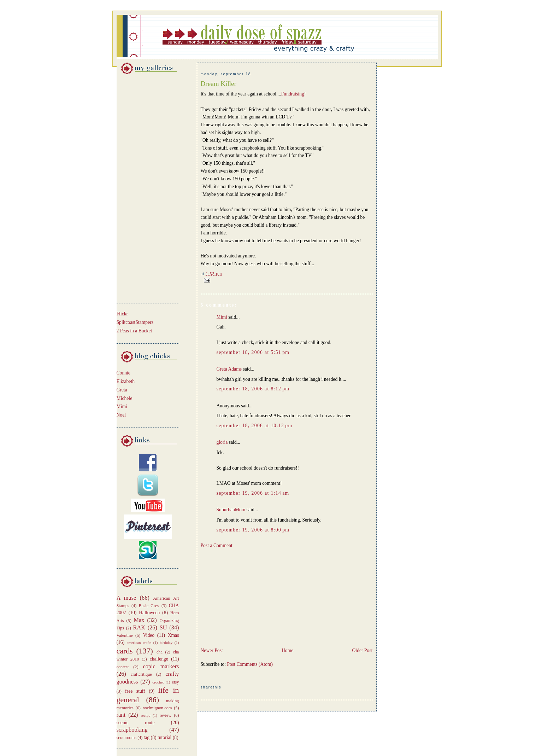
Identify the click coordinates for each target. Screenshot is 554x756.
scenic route (136, 723)
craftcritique (141, 674)
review (166, 715)
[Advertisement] (138, 187)
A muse (126, 598)
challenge (159, 659)
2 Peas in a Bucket (134, 331)
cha (160, 652)
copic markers (161, 666)
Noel (121, 415)
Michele (125, 398)
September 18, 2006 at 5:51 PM (253, 352)
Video (149, 635)
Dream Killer (219, 84)
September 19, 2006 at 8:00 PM (253, 530)
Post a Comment (217, 545)
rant (121, 715)
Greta (122, 390)
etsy (176, 682)
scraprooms (127, 738)
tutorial (164, 737)
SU (163, 627)
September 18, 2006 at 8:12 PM (253, 389)
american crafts (139, 642)
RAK (139, 627)
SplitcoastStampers (135, 322)
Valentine (125, 635)
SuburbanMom (231, 510)
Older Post (363, 650)
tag (147, 737)
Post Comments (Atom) (250, 664)
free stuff (135, 691)
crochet (158, 682)
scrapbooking (132, 730)
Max (139, 620)
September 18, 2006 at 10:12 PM (255, 426)
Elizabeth (126, 381)
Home (287, 650)
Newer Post (212, 650)
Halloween (149, 613)
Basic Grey (149, 606)
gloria (222, 442)
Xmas (173, 635)
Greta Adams (229, 369)
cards (125, 651)
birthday (166, 642)
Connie (123, 373)
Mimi (122, 406)
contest (123, 667)
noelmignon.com (157, 708)
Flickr (122, 314)
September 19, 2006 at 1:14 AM (253, 493)
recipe (146, 715)
